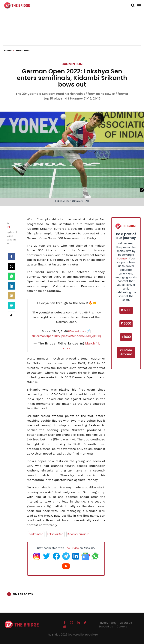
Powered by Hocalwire (84, 635)
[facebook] (11, 257)
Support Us (106, 627)
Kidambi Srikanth (78, 534)
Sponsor (122, 259)
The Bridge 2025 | (58, 635)
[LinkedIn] (11, 286)
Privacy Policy (108, 623)
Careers (122, 627)
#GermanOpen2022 (46, 336)
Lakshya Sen (55, 534)
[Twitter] (11, 266)
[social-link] (11, 315)
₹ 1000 (126, 337)
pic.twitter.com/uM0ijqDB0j (81, 336)
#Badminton (77, 331)
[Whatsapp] (11, 276)
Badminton (72, 64)
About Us (126, 623)
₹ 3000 (126, 324)
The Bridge (72, 548)
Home (9, 51)
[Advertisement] (72, 34)
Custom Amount (126, 352)
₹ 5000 (126, 310)
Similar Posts (23, 594)
